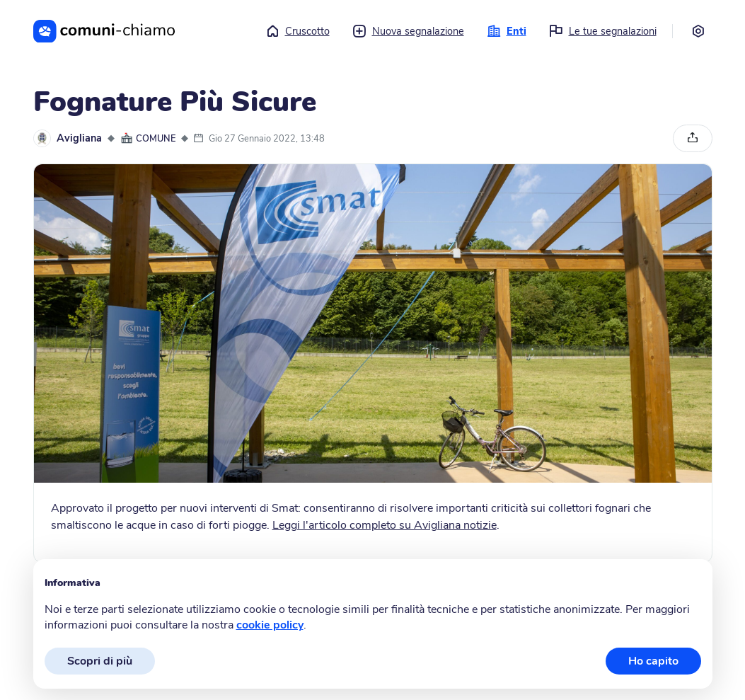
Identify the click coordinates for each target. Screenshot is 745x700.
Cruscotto (298, 31)
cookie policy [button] (270, 625)
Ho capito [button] (653, 661)
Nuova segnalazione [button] (408, 31)
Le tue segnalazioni (603, 31)
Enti (507, 31)
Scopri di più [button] (100, 661)
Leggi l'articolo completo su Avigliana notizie (385, 525)
